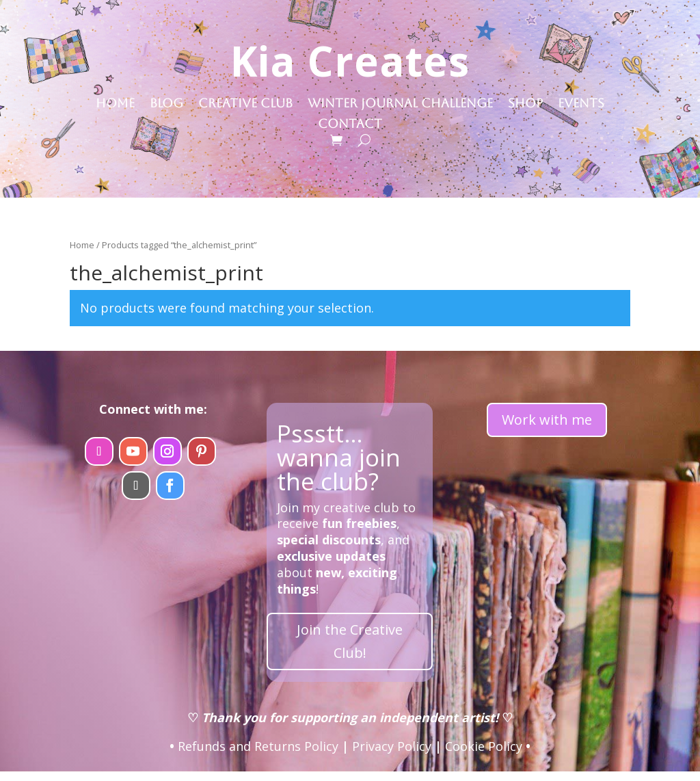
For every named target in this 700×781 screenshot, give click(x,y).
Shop (525, 104)
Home (115, 104)
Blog (166, 104)
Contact (350, 125)
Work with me (547, 420)
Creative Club (245, 104)
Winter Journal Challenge (400, 104)
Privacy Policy (392, 746)
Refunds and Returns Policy (258, 746)
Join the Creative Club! (350, 641)
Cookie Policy (484, 746)
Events (581, 104)
